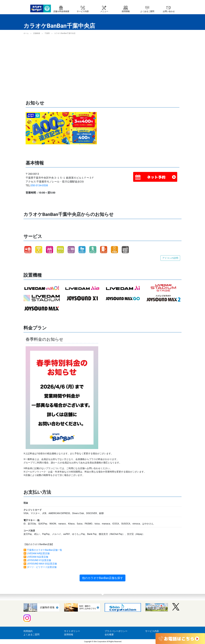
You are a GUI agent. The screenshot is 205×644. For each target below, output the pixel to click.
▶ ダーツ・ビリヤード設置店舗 (40, 567)
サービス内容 (152, 631)
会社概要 (109, 635)
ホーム (26, 33)
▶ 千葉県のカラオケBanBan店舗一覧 (43, 550)
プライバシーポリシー (116, 631)
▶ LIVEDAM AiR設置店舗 (37, 553)
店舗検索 (37, 33)
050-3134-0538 (39, 185)
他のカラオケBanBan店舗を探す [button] (103, 578)
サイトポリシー (72, 631)
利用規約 (28, 631)
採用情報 (69, 635)
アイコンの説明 (170, 258)
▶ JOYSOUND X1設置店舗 (37, 560)
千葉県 (47, 33)
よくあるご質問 (31, 635)
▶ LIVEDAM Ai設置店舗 (36, 557)
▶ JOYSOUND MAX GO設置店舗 (40, 564)
